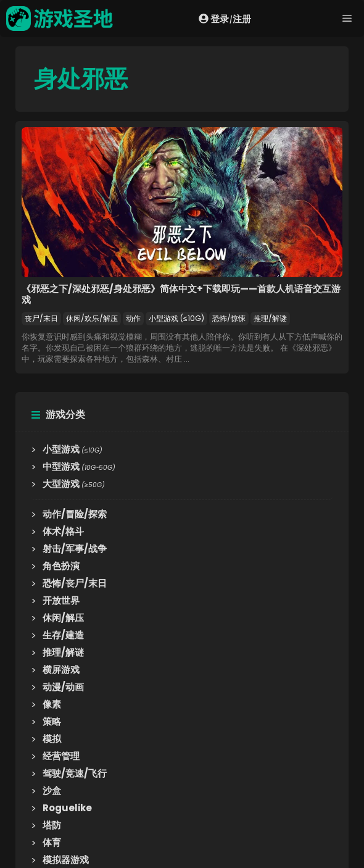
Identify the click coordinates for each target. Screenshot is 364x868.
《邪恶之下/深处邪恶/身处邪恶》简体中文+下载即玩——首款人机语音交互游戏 (181, 294)
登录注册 (225, 19)
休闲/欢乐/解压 (92, 318)
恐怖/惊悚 (229, 318)
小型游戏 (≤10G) (176, 318)
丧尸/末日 (41, 318)
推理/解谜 (270, 318)
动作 (133, 318)
